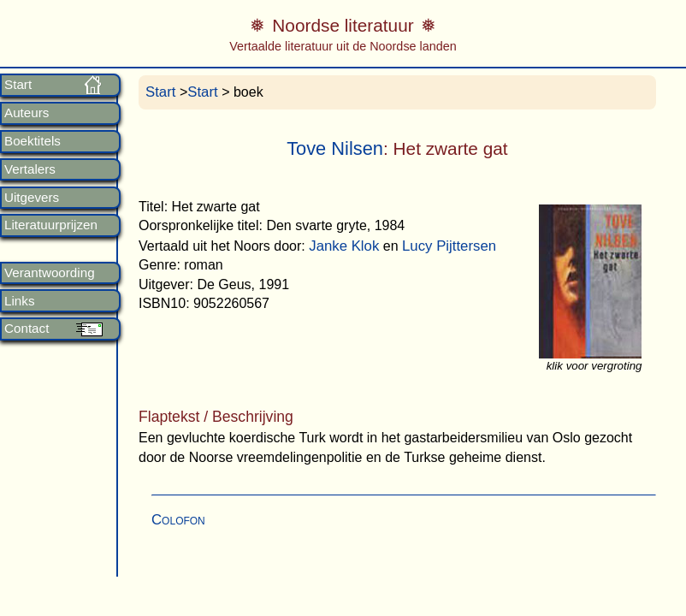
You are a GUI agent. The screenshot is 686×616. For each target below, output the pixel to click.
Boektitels (33, 141)
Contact (27, 329)
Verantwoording (50, 273)
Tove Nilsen (335, 148)
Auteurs (27, 113)
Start (18, 85)
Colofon (178, 520)
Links (19, 301)
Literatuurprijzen (51, 225)
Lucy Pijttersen (449, 246)
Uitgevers (32, 198)
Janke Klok (344, 246)
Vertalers (30, 169)
